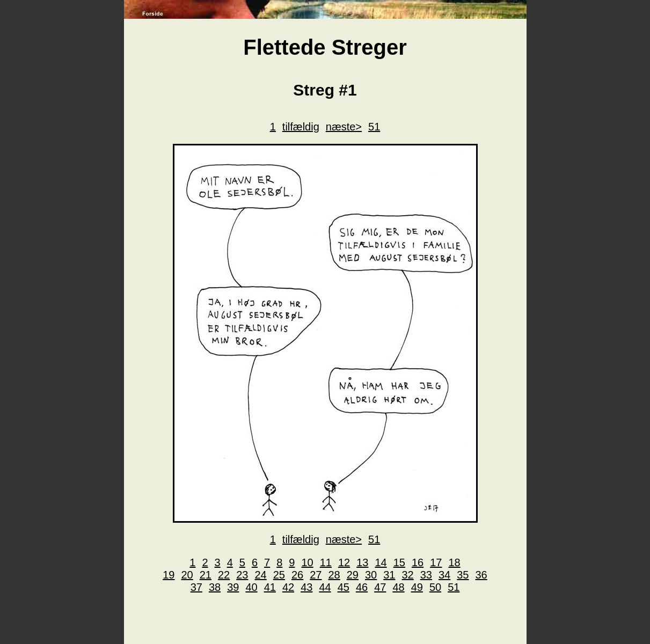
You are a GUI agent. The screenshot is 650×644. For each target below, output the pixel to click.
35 (463, 575)
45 (344, 587)
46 (362, 587)
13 (362, 562)
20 (187, 575)
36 (481, 575)
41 (270, 587)
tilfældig (301, 127)
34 (444, 575)
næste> (344, 127)
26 (297, 575)
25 (279, 575)
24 (261, 575)
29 (353, 575)
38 (215, 587)
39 (233, 587)
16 (418, 562)
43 (306, 587)
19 (169, 575)
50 (435, 587)
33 (426, 575)
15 (399, 562)
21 (206, 575)
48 (398, 587)
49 (417, 587)
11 (326, 562)
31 (389, 575)
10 (307, 562)
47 (380, 587)
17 (436, 562)
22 (224, 575)
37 (196, 587)
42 (288, 587)
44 (325, 587)
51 (374, 127)
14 (381, 562)
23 (242, 575)
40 (251, 587)
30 (371, 575)
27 (316, 575)
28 (334, 575)
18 (454, 562)
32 (408, 575)
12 (344, 562)
